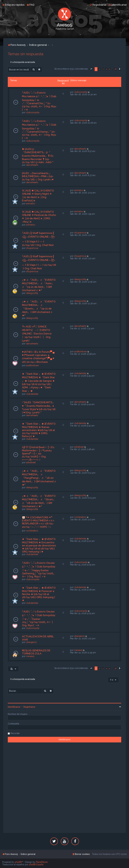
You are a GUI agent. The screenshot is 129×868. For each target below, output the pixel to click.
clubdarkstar (32, 394)
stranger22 (31, 642)
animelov (31, 204)
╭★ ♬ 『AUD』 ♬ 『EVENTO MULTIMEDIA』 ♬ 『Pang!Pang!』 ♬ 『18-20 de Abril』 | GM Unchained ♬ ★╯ (39, 478)
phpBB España (36, 864)
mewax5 (30, 656)
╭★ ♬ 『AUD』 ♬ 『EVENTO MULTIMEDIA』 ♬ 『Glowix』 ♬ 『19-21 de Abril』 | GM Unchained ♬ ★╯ (39, 308)
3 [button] (103, 69)
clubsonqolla (33, 112)
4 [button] (106, 69)
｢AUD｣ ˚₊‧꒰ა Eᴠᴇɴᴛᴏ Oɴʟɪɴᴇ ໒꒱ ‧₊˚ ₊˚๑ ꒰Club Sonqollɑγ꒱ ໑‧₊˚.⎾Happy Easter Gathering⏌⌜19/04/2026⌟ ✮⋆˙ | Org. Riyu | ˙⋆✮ (39, 570)
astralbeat (31, 462)
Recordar (15, 733)
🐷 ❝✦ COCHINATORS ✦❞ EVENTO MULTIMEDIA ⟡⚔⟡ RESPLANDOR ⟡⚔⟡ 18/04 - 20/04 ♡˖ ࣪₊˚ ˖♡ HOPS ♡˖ (38, 522)
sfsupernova (32, 248)
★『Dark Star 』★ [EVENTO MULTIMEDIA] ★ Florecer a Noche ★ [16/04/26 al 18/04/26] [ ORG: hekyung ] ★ (39, 594)
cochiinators (32, 531)
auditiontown (32, 365)
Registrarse (29, 707)
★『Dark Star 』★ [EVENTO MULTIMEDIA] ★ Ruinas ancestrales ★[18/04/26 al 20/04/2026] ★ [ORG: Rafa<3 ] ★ (39, 430)
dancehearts (32, 165)
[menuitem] (31, 5)
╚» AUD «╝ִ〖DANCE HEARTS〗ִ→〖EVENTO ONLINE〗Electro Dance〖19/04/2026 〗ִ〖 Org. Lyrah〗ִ (37, 334)
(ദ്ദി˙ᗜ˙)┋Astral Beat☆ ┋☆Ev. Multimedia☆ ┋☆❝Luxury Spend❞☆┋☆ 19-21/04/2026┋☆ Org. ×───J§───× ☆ (38, 453)
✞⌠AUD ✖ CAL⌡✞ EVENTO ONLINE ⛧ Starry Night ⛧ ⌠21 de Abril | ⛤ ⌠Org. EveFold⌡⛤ (38, 196)
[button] (91, 69)
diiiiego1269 (32, 293)
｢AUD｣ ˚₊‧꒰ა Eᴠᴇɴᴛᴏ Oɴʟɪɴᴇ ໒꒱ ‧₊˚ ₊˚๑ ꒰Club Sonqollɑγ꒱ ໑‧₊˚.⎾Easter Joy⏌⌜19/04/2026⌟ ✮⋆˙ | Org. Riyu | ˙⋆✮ (39, 618)
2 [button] (99, 69)
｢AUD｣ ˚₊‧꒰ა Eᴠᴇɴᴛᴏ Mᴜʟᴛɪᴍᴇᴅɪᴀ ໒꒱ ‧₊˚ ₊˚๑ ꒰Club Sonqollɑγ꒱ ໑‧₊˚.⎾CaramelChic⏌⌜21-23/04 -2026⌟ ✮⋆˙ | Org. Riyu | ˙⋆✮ (39, 101)
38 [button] (115, 69)
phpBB (18, 862)
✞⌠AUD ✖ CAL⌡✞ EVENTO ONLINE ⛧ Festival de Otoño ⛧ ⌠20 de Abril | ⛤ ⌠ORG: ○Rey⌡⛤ (39, 217)
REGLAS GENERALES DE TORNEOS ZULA (36, 652)
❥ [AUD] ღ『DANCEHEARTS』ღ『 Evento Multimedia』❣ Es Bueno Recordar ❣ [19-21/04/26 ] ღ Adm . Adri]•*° (38, 156)
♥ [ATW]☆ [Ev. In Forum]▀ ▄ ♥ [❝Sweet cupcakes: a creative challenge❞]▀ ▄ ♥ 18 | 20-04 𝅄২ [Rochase (38, 357)
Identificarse (14, 707)
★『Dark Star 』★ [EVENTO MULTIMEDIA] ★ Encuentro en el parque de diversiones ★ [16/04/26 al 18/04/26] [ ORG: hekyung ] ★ (39, 545)
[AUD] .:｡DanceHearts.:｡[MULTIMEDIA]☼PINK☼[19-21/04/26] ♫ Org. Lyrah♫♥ (38, 176)
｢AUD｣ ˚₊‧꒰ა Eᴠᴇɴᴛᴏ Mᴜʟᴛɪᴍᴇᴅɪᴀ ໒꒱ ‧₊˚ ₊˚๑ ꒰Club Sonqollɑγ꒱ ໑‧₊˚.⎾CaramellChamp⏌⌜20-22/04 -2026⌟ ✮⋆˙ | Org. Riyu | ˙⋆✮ (39, 129)
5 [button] (110, 69)
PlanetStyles (42, 862)
